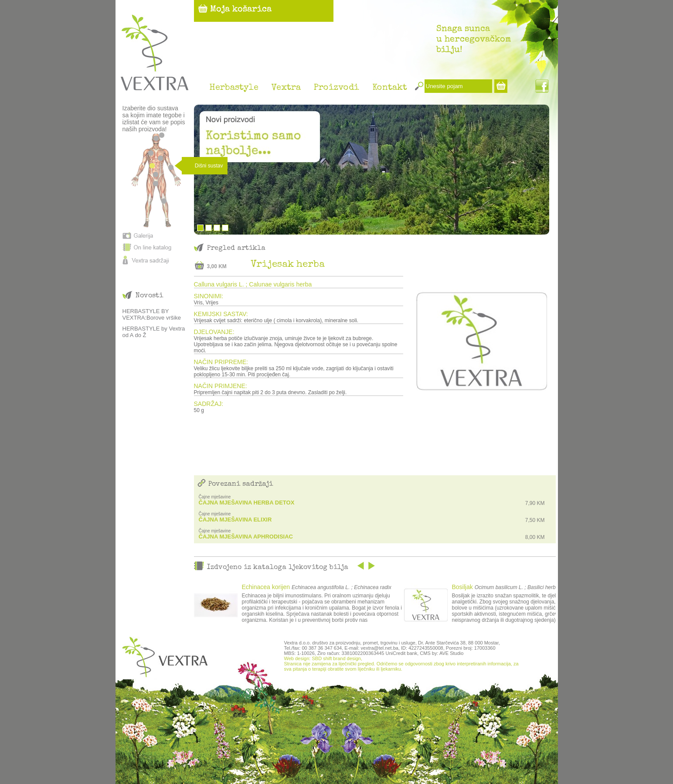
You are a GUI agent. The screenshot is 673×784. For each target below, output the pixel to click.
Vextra (286, 88)
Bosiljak (462, 587)
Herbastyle (234, 88)
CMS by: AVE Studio (442, 653)
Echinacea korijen (266, 587)
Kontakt (390, 88)
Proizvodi (336, 88)
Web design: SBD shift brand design (322, 658)
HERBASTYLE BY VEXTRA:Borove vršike (152, 314)
